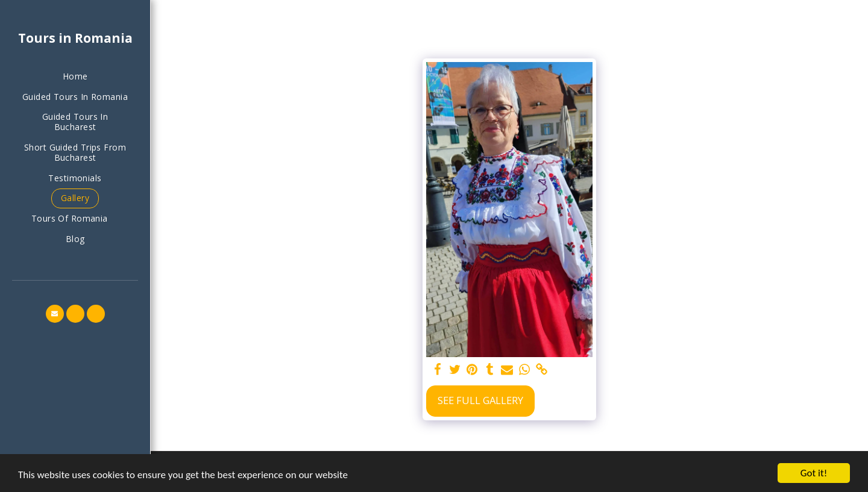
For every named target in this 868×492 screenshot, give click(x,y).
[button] (75, 219)
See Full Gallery (480, 400)
